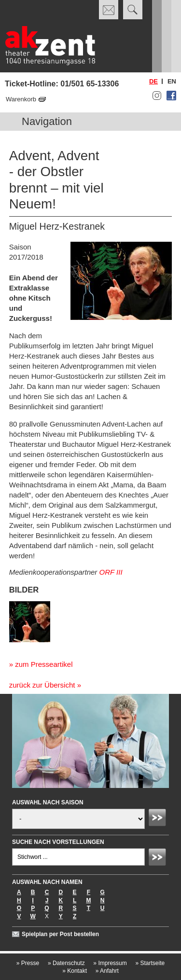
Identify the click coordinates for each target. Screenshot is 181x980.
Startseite (150, 963)
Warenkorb (21, 99)
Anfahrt (107, 971)
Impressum (110, 963)
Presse (28, 963)
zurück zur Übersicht (42, 685)
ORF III (111, 572)
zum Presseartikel (44, 664)
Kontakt (75, 971)
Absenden (159, 819)
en (172, 81)
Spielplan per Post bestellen (60, 934)
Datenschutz (66, 963)
